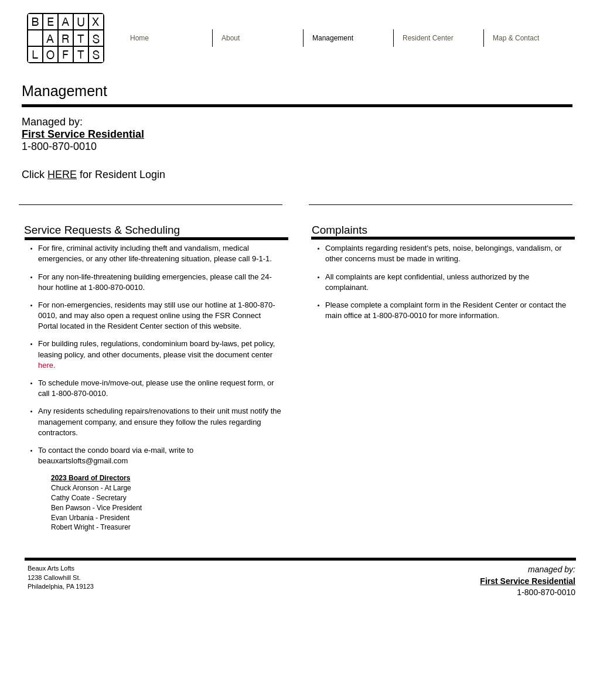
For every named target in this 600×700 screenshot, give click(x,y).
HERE (62, 175)
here (46, 365)
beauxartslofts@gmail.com (83, 461)
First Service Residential (528, 581)
